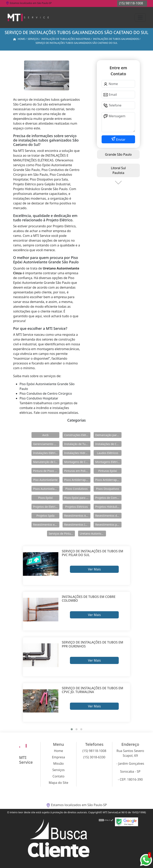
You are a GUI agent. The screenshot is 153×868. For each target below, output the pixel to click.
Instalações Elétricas (46, 453)
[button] (72, 729)
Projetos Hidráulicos (108, 507)
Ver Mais (94, 569)
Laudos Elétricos (108, 453)
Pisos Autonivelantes (46, 489)
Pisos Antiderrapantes (108, 480)
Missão (58, 764)
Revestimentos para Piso (108, 525)
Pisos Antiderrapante (77, 480)
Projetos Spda (46, 516)
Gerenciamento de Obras (46, 444)
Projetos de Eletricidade (46, 507)
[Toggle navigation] (140, 18)
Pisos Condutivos (76, 489)
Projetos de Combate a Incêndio (108, 498)
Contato (59, 776)
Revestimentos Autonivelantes (77, 516)
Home (59, 751)
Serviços (59, 770)
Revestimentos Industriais (77, 525)
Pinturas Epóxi (108, 471)
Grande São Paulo (118, 154)
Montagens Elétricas (108, 462)
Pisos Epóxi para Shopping (77, 498)
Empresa (59, 757)
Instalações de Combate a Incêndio (108, 444)
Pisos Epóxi (45, 498)
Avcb (45, 435)
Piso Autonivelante (45, 480)
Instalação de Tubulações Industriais (77, 444)
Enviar (120, 140)
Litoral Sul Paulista (118, 170)
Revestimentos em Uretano (46, 525)
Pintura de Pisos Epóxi (46, 471)
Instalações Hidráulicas (77, 453)
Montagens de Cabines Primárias (77, 462)
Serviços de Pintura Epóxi (62, 534)
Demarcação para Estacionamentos (108, 435)
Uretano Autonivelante (93, 534)
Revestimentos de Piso (108, 516)
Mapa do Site (59, 783)
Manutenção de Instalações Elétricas (46, 462)
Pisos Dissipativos (108, 489)
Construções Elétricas (77, 435)
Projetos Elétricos (76, 507)
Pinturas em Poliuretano (77, 471)
